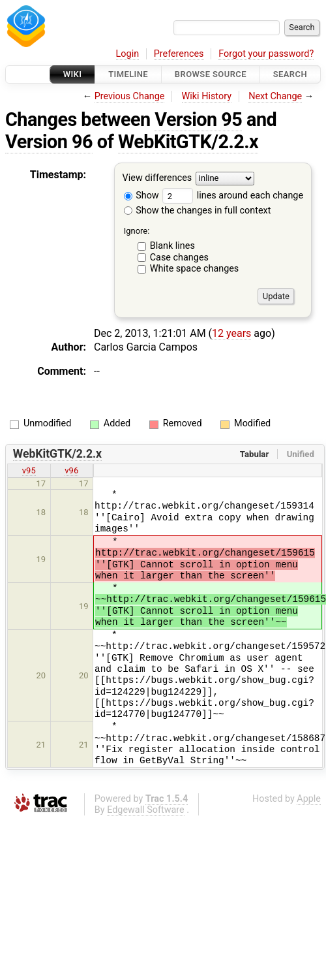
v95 (29, 470)
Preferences (179, 54)
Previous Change (130, 96)
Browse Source (211, 74)
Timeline (128, 74)
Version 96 (49, 142)
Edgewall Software (146, 810)
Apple (309, 799)
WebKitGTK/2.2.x (188, 142)
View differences (157, 179)
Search (290, 74)
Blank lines (172, 246)
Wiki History (207, 96)
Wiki (73, 74)
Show (141, 196)
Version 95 (198, 119)
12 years (231, 333)
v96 (71, 470)
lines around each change (233, 196)
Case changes (179, 258)
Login (128, 54)
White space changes (195, 269)
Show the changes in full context (198, 211)
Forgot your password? (266, 54)
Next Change (275, 96)
